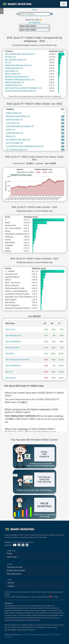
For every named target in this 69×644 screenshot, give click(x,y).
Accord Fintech (27, 635)
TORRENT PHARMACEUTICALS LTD (20, 80)
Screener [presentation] (11, 583)
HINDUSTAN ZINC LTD (14, 68)
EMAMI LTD (11, 136)
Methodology (38, 635)
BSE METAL (10, 354)
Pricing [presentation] (9, 553)
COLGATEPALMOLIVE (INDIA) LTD (20, 126)
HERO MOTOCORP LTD (14, 82)
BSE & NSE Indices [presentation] (14, 574)
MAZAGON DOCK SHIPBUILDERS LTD (20, 91)
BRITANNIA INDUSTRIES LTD (17, 77)
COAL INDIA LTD (11, 71)
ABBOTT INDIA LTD (14, 113)
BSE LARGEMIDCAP (13, 341)
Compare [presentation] (11, 586)
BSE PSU (9, 372)
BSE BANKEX (11, 378)
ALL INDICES (34, 23)
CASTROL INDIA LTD (14, 120)
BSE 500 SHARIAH (13, 348)
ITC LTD (8, 63)
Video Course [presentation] (12, 557)
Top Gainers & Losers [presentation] (15, 567)
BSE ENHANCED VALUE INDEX (17, 360)
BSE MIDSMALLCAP (13, 335)
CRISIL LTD (11, 130)
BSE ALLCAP (10, 329)
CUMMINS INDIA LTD (13, 85)
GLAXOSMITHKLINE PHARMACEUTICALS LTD (25, 146)
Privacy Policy (49, 635)
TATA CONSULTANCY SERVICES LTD (20, 54)
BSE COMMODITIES (13, 366)
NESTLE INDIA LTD (13, 74)
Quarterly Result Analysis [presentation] (16, 570)
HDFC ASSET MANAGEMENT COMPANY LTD (23, 88)
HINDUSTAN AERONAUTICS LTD (18, 65)
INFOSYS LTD (10, 57)
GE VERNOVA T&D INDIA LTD (18, 140)
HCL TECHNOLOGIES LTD (15, 60)
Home (34, 10)
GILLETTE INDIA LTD (14, 143)
